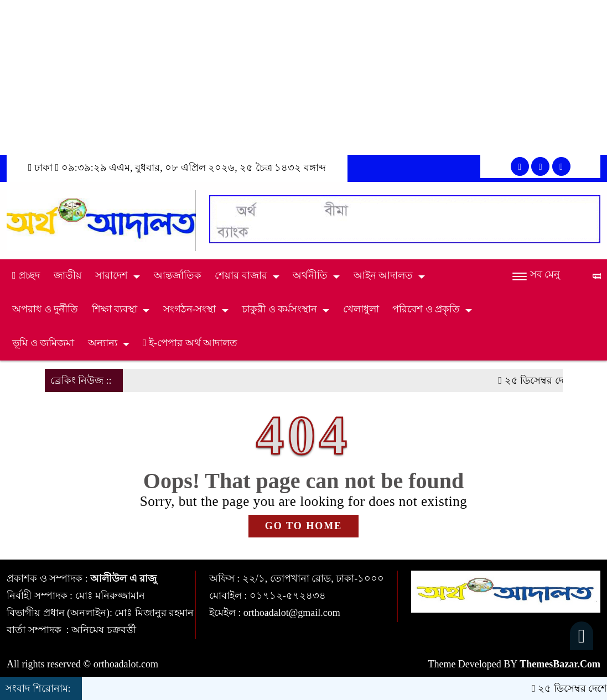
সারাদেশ (111, 275)
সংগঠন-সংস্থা (190, 309)
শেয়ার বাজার (241, 275)
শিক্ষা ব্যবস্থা (115, 309)
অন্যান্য (103, 343)
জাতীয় (68, 275)
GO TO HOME (303, 526)
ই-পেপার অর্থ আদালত (190, 343)
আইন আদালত (383, 275)
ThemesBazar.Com (560, 664)
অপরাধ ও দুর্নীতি (45, 309)
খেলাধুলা (361, 309)
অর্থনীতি (310, 275)
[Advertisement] (303, 77)
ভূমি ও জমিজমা (43, 343)
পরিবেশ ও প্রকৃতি (426, 309)
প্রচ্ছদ (26, 275)
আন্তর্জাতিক (178, 275)
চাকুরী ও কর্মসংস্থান (279, 309)
